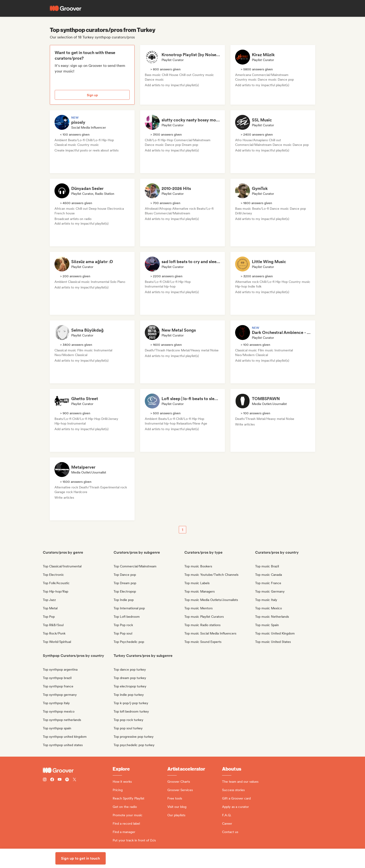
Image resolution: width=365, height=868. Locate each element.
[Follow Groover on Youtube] (60, 780)
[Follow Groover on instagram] (45, 780)
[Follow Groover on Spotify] (67, 780)
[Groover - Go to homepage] (78, 770)
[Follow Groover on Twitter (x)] (74, 780)
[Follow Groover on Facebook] (52, 780)
